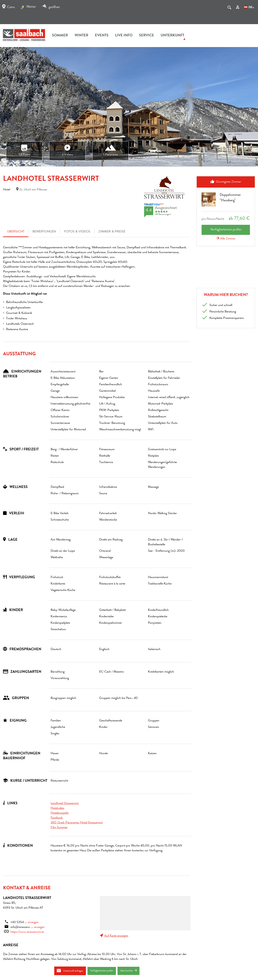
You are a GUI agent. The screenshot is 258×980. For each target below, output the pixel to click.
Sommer (60, 36)
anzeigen (33, 922)
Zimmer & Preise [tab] (112, 232)
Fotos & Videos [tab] (77, 232)
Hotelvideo (57, 808)
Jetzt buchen (128, 971)
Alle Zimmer (226, 239)
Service (147, 36)
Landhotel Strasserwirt (65, 803)
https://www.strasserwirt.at (27, 932)
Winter (81, 36)
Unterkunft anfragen (70, 971)
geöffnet (51, 7)
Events (102, 36)
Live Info (124, 36)
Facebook (57, 818)
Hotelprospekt (60, 813)
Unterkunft (172, 36)
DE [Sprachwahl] (249, 7)
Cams (8, 7)
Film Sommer (59, 828)
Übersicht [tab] (16, 232)
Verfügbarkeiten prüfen (102, 971)
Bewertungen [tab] (44, 232)
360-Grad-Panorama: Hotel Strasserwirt (77, 823)
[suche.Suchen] (229, 8)
